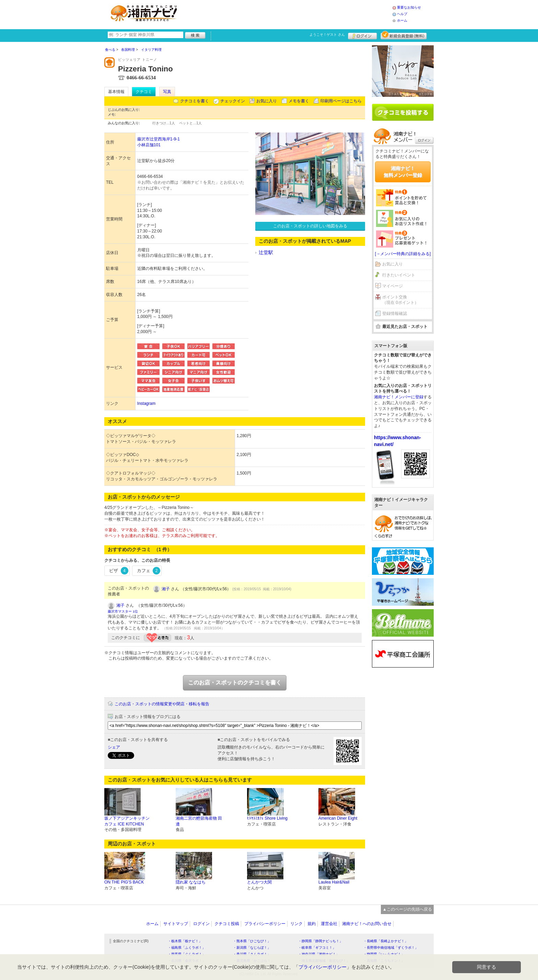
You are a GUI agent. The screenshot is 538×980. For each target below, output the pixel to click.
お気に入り (267, 101)
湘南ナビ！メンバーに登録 (399, 397)
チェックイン (233, 101)
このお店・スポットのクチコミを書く (235, 682)
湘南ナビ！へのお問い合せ (367, 924)
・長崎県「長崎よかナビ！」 (386, 941)
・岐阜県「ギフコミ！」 (317, 948)
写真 (167, 92)
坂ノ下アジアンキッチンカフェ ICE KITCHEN (127, 821)
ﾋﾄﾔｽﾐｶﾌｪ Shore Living (267, 818)
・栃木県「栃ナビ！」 (185, 941)
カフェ (149, 571)
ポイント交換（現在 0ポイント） (400, 300)
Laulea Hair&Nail (334, 882)
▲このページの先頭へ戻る (407, 909)
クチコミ (144, 92)
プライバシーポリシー (265, 924)
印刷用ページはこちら (341, 101)
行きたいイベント (399, 275)
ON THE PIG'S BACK (124, 882)
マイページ (393, 286)
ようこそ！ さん (327, 35)
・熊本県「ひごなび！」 (252, 941)
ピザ (119, 571)
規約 (312, 924)
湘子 (166, 589)
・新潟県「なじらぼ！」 (252, 948)
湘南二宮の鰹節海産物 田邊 (199, 821)
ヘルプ (402, 14)
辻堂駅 (266, 252)
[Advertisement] (288, 14)
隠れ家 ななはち (191, 882)
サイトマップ (176, 924)
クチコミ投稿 (227, 924)
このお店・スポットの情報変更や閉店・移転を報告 (162, 704)
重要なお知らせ (409, 7)
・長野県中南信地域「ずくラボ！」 (391, 948)
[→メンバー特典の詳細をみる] (403, 254)
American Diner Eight (338, 818)
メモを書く (299, 101)
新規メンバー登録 (404, 35)
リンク (296, 924)
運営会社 (329, 924)
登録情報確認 (395, 314)
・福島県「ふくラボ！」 (187, 948)
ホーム (402, 20)
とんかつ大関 (259, 882)
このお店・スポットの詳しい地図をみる (310, 226)
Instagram (146, 403)
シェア (114, 747)
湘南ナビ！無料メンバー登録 (403, 172)
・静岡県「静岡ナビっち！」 (320, 941)
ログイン (362, 35)
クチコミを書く (195, 101)
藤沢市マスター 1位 (123, 611)
